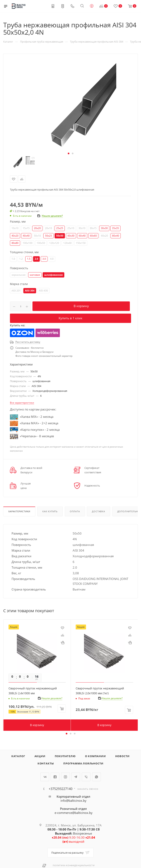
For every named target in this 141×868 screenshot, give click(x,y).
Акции (40, 756)
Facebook (55, 777)
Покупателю (65, 756)
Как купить (50, 511)
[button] (69, 153)
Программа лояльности (83, 763)
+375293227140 (61, 789)
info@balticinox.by (73, 800)
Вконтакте (45, 777)
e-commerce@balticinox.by (74, 813)
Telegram (76, 777)
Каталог (18, 756)
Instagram (65, 777)
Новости (123, 756)
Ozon (22, 333)
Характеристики (19, 511)
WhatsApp (96, 777)
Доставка (98, 511)
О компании (95, 756)
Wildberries (48, 333)
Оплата (75, 511)
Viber (86, 777)
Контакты (46, 763)
